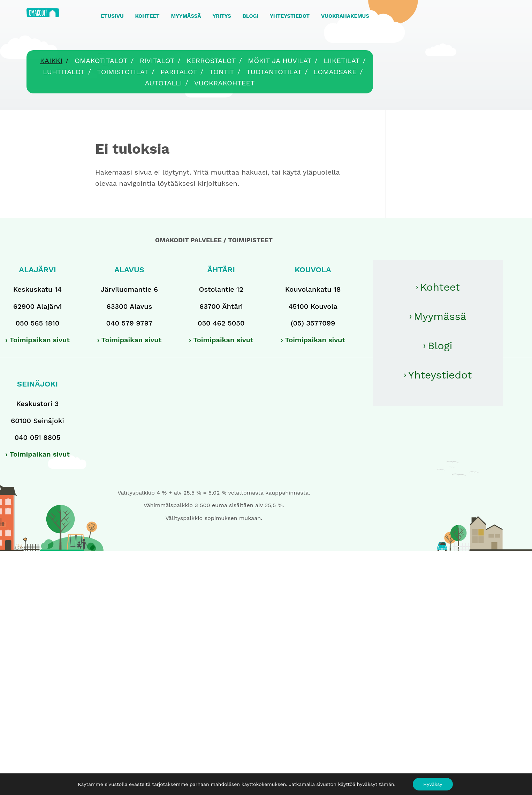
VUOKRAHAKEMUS (345, 16)
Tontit (222, 72)
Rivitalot (157, 61)
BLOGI (251, 16)
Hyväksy (433, 784)
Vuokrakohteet (225, 83)
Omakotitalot (101, 61)
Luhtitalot (64, 72)
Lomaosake (335, 72)
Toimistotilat (123, 72)
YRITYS (222, 16)
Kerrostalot (211, 61)
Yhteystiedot (440, 375)
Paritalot (179, 72)
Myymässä (440, 316)
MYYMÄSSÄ (186, 16)
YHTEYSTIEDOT (290, 16)
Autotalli (164, 83)
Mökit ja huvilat (280, 61)
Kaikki (51, 61)
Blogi (440, 346)
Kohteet (440, 287)
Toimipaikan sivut (40, 340)
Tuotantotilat (274, 72)
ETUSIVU (112, 16)
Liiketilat (341, 61)
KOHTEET (147, 16)
